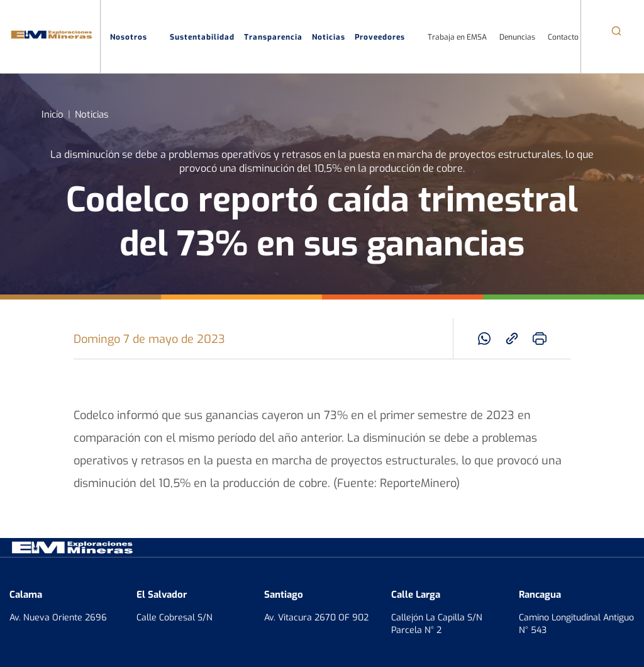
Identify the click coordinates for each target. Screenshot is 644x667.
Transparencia (273, 36)
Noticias (329, 36)
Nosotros (135, 37)
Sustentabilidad (202, 36)
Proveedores (386, 37)
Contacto (563, 36)
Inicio (53, 114)
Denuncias (517, 36)
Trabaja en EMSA (457, 36)
